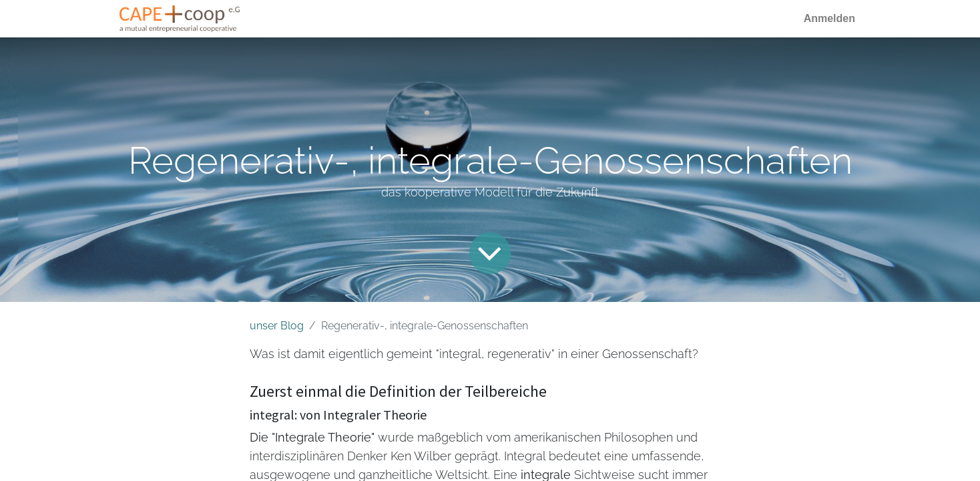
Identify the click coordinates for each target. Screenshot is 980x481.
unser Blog (277, 326)
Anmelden (829, 18)
